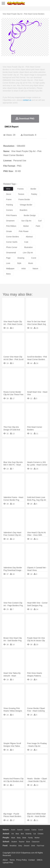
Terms (12, 860)
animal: (6, 834)
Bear (17, 834)
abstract (29, 237)
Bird (22, 834)
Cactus (34, 830)
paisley (34, 194)
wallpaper (10, 269)
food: (5, 846)
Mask (13, 838)
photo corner (12, 247)
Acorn (13, 830)
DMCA (40, 860)
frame (9, 199)
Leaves (27, 830)
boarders (24, 210)
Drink (33, 846)
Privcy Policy (22, 860)
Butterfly (29, 834)
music (31, 263)
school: (6, 842)
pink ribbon (11, 226)
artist (24, 269)
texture (21, 194)
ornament (10, 221)
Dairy (20, 846)
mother (37, 838)
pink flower (24, 231)
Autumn (20, 830)
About (5, 860)
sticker (26, 226)
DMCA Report (12, 127)
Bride (24, 838)
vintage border (26, 205)
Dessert (27, 846)
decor (9, 194)
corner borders (13, 237)
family (30, 838)
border (33, 189)
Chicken (40, 834)
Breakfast (13, 846)
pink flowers (11, 215)
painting (10, 205)
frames (20, 189)
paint (38, 226)
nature (35, 269)
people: (6, 838)
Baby (19, 838)
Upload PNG (8, 863)
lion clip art (28, 253)
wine (8, 189)
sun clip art (26, 221)
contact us (27, 100)
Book (28, 842)
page (8, 258)
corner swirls (12, 242)
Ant (13, 834)
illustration (28, 247)
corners (9, 210)
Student (14, 842)
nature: (6, 830)
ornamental (11, 253)
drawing (21, 258)
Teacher (22, 842)
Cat (35, 834)
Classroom (36, 842)
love (8, 263)
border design (30, 215)
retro (8, 274)
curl (40, 221)
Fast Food (40, 846)
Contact (32, 860)
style (19, 263)
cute (26, 242)
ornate (9, 231)
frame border (24, 199)
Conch (41, 830)
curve (34, 258)
